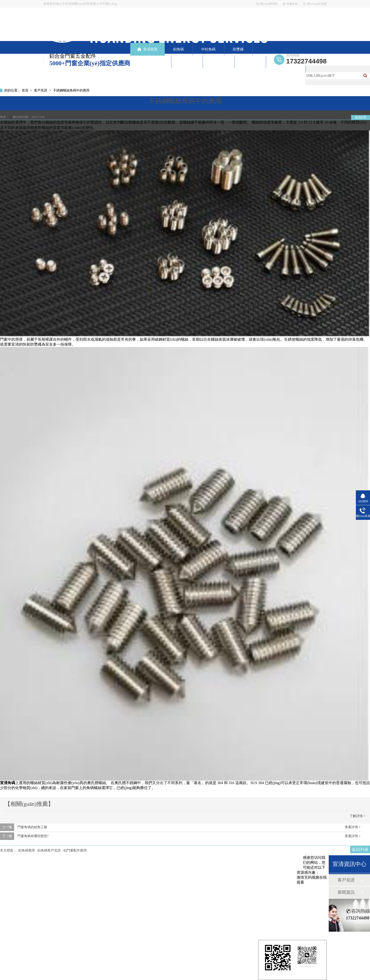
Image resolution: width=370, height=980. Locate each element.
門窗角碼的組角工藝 (32, 827)
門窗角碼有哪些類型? (33, 836)
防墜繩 (238, 49)
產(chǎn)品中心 (151, 62)
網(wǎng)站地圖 (317, 4)
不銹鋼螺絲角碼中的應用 (71, 90)
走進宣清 (250, 62)
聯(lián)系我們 (269, 4)
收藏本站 (292, 4)
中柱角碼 (208, 49)
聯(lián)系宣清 (286, 72)
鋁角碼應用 (27, 850)
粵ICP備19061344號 (112, 914)
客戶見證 (187, 62)
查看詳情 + (353, 827)
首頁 (25, 90)
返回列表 (361, 117)
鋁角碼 (179, 49)
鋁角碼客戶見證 (49, 850)
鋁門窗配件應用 (75, 850)
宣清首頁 (150, 49)
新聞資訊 (219, 62)
